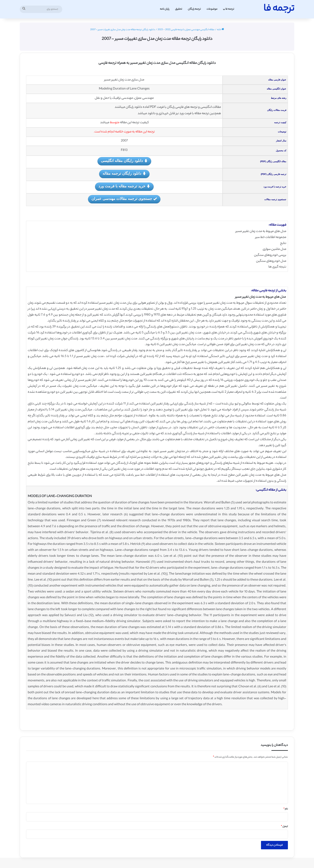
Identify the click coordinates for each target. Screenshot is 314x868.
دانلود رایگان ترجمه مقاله (124, 174)
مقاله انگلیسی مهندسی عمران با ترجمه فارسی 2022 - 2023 (186, 30)
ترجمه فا (230, 9)
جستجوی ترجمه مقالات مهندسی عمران (124, 199)
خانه (220, 30)
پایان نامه (165, 9)
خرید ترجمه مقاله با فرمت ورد (124, 187)
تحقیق (179, 9)
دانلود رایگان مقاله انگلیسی (124, 161)
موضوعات (212, 9)
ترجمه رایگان (194, 9)
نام (286, 809)
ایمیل (284, 827)
